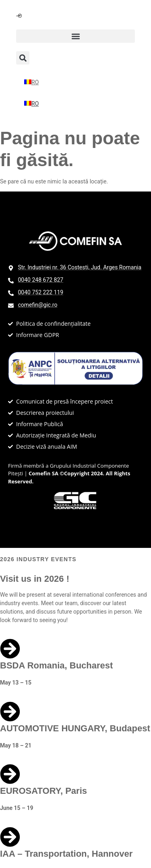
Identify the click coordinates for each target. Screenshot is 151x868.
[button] (75, 36)
